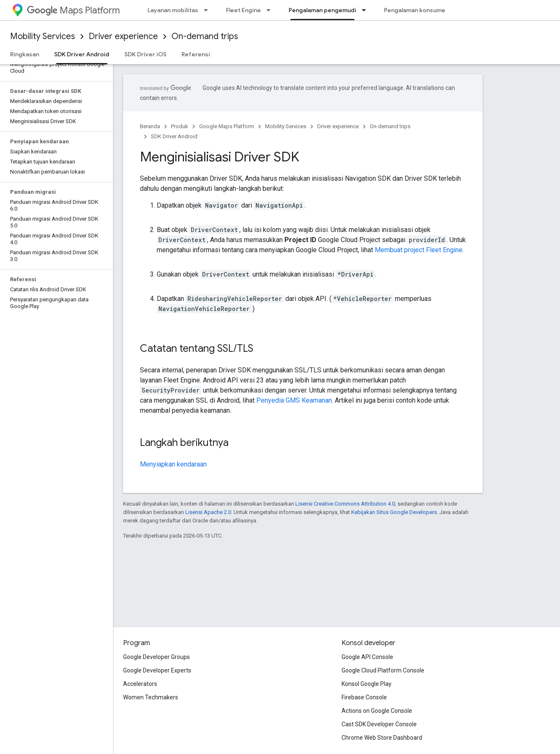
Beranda (150, 126)
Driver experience (123, 36)
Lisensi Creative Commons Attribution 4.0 (345, 504)
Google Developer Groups (156, 657)
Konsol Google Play (367, 684)
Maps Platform (73, 10)
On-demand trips (205, 36)
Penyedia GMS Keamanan (294, 400)
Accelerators (140, 684)
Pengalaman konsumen (416, 10)
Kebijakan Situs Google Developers (394, 512)
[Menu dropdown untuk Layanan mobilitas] (208, 10)
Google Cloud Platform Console (383, 670)
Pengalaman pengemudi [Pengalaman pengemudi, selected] (322, 10)
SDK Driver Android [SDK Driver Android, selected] (82, 54)
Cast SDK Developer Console (379, 724)
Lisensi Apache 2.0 (208, 512)
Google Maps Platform (227, 126)
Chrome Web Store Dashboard (382, 738)
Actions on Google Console (377, 711)
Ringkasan (25, 54)
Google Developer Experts (157, 670)
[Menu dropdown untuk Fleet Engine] (271, 10)
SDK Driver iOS (145, 54)
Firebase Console (364, 697)
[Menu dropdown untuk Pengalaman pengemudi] (366, 10)
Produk (180, 126)
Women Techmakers (151, 697)
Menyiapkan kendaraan (173, 464)
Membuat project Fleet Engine (419, 250)
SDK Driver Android (174, 136)
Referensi (196, 54)
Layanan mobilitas (173, 10)
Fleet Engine (243, 10)
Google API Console (367, 657)
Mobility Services (43, 36)
